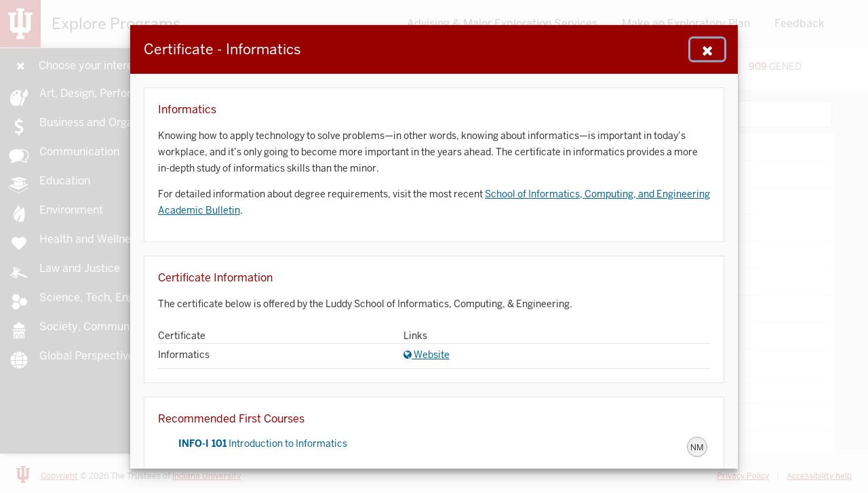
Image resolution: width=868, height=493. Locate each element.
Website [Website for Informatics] (427, 355)
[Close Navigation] (707, 49)
